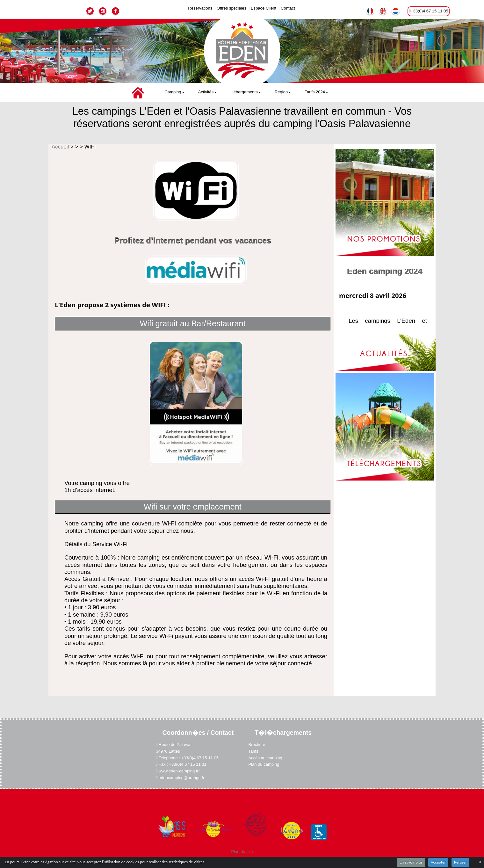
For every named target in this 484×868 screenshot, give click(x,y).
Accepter (438, 862)
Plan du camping (264, 762)
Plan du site (242, 840)
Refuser (460, 862)
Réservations (200, 8)
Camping (175, 92)
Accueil (61, 147)
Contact (288, 8)
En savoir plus (411, 862)
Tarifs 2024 (316, 92)
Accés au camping (266, 757)
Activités (207, 92)
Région (283, 92)
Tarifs (253, 752)
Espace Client (264, 8)
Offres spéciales (231, 8)
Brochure (257, 746)
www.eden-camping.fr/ (177, 768)
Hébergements (246, 92)
